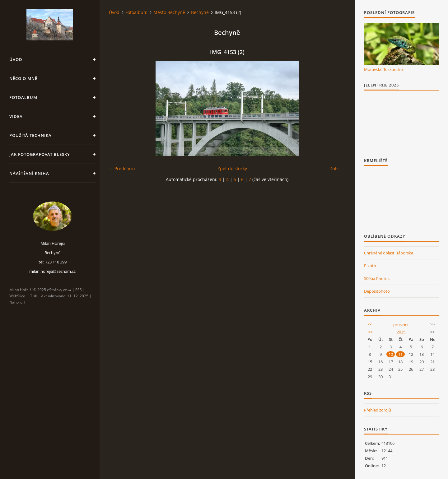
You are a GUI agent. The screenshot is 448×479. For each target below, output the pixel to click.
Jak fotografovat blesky (40, 154)
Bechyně (200, 12)
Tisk (34, 296)
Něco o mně (23, 78)
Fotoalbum (23, 97)
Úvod (16, 59)
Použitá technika (30, 135)
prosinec (401, 324)
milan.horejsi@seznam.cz (52, 271)
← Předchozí (122, 168)
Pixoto (370, 266)
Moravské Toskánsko (383, 69)
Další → (337, 168)
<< (370, 324)
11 (400, 354)
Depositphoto (377, 291)
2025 (401, 332)
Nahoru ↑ (17, 302)
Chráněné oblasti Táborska (389, 253)
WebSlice (17, 296)
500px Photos (377, 278)
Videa (16, 116)
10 (391, 354)
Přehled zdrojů (378, 410)
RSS (79, 290)
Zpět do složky (232, 168)
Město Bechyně (169, 12)
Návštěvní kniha (29, 173)
